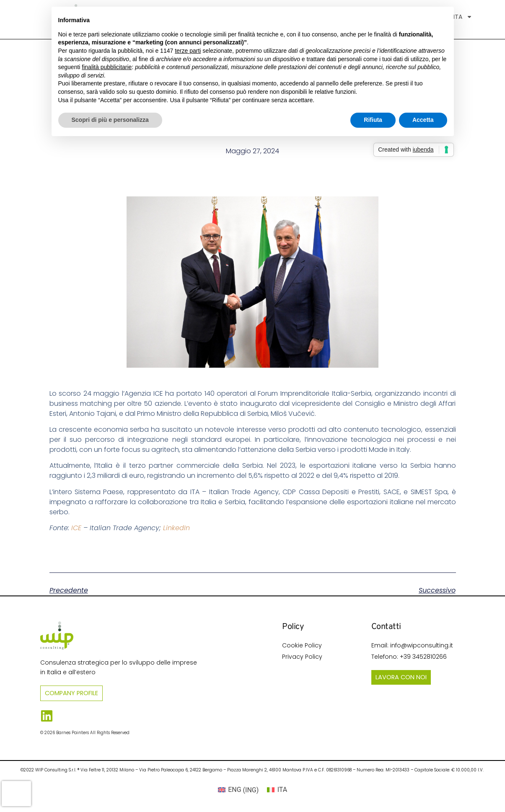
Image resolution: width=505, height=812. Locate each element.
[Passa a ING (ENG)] (238, 790)
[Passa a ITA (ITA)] (277, 790)
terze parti (188, 51)
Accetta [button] (423, 120)
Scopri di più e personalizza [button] (110, 120)
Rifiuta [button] (373, 120)
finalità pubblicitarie (107, 67)
